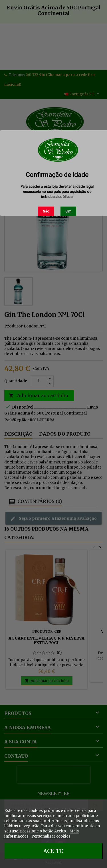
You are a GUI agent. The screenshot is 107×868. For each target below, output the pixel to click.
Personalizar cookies (51, 836)
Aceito (53, 851)
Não (46, 211)
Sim (68, 211)
